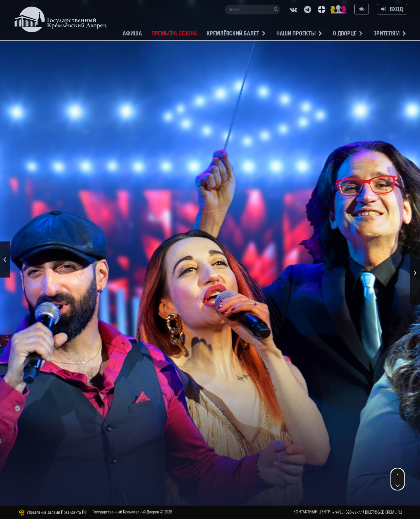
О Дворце (345, 33)
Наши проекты (296, 33)
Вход (392, 9)
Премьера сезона (174, 33)
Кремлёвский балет (233, 33)
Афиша (132, 33)
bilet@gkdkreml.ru (384, 512)
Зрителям (387, 33)
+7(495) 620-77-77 (347, 512)
